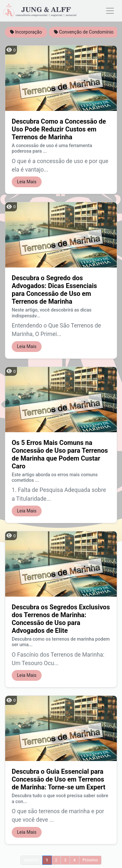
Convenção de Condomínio (84, 32)
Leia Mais (27, 182)
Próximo (90, 860)
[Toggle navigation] (110, 11)
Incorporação (26, 32)
